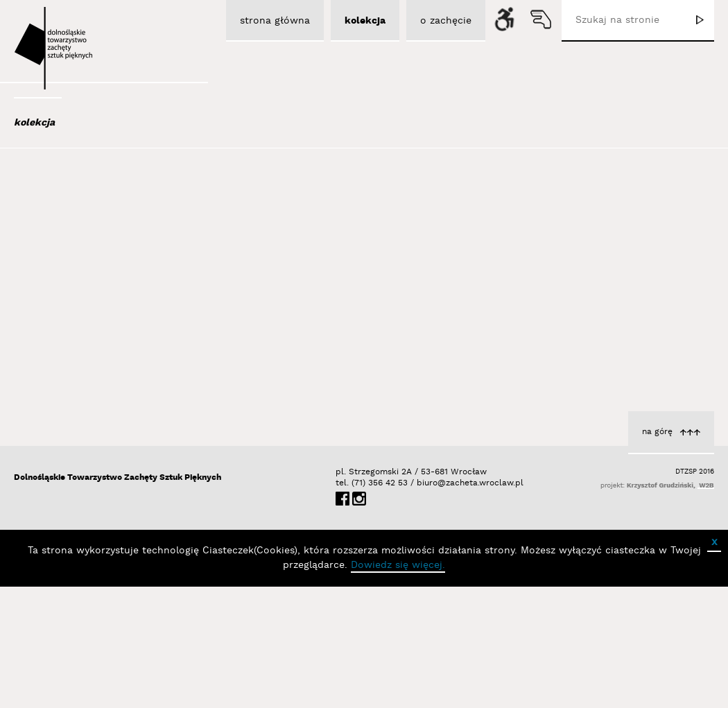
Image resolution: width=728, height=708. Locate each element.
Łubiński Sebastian (410, 339)
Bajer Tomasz (68, 347)
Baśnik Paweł (70, 404)
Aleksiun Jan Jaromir (84, 260)
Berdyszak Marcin (81, 460)
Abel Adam (60, 204)
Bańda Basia (69, 385)
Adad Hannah (68, 223)
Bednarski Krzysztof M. (92, 441)
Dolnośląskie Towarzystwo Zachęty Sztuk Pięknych (118, 599)
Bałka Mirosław (72, 366)
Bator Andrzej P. (77, 422)
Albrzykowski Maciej (83, 241)
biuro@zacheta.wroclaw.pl (424, 604)
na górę (657, 553)
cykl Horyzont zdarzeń (403, 325)
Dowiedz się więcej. (398, 687)
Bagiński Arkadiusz (78, 329)
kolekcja (34, 123)
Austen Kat (63, 279)
